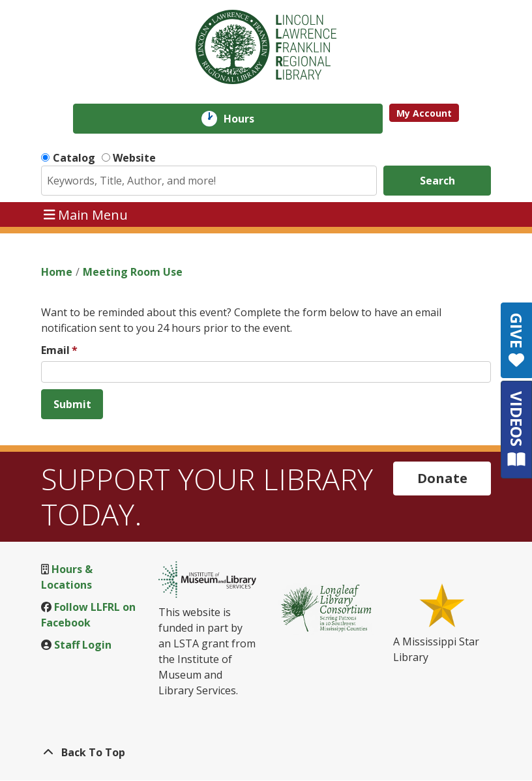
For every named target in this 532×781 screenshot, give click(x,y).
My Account (424, 113)
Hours (248, 119)
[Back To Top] (266, 752)
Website (134, 158)
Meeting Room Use (133, 272)
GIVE (517, 340)
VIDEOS (517, 429)
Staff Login (83, 645)
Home (57, 272)
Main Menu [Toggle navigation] (86, 214)
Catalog (74, 158)
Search (437, 181)
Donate (442, 478)
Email (55, 350)
